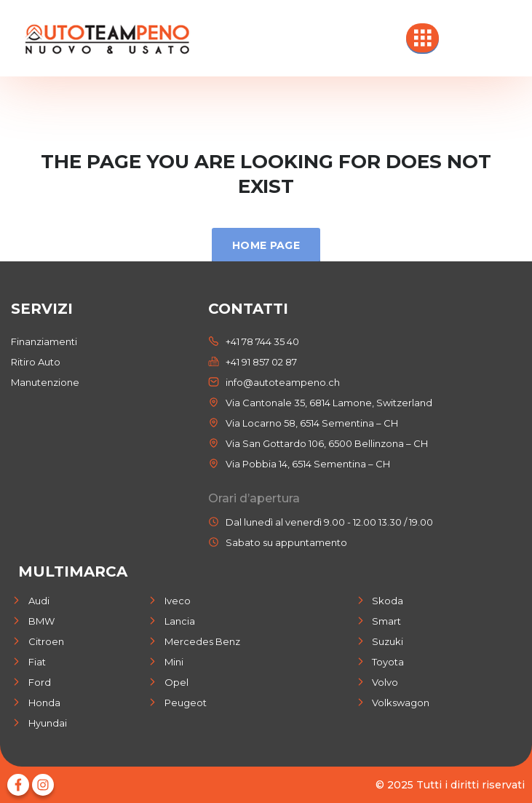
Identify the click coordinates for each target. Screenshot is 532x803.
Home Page (266, 245)
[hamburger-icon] (422, 38)
